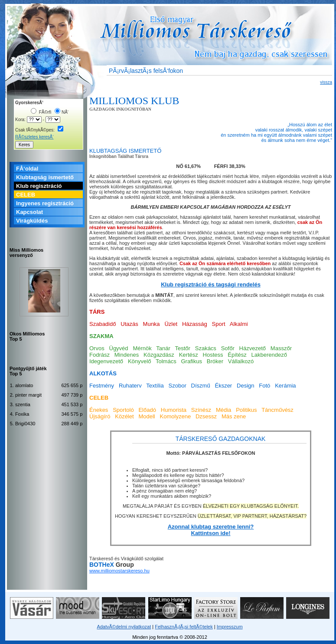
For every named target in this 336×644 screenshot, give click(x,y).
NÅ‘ (62, 112)
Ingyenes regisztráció (45, 203)
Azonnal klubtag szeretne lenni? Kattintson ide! (211, 530)
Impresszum (230, 627)
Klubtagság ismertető (45, 177)
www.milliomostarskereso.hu (119, 571)
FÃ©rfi (41, 112)
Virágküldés (32, 221)
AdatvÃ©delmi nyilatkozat (124, 627)
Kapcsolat (29, 212)
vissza (326, 82)
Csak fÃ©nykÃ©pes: (39, 130)
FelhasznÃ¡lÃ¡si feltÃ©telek (184, 627)
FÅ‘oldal (27, 169)
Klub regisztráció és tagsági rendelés (211, 284)
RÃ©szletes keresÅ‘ (34, 137)
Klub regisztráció (39, 186)
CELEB (26, 195)
